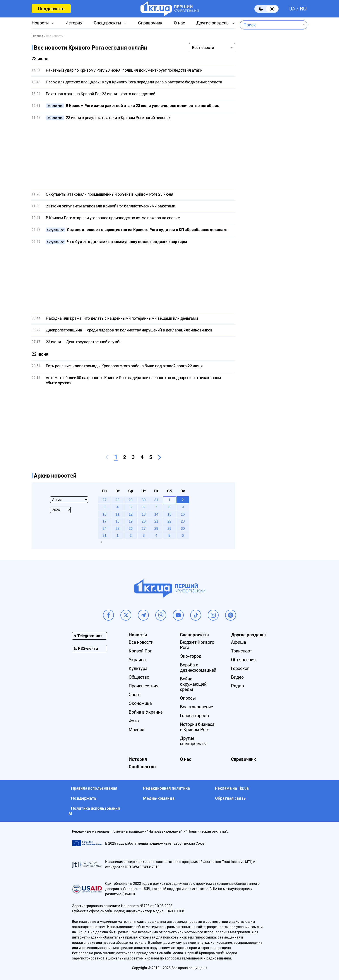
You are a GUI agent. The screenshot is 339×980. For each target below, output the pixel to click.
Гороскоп (240, 668)
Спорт (135, 695)
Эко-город (191, 656)
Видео (237, 677)
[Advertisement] (133, 155)
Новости (40, 23)
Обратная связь (230, 798)
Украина (137, 660)
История (74, 23)
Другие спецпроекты (193, 741)
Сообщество (142, 767)
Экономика (140, 703)
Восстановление (196, 707)
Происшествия (144, 686)
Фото (134, 721)
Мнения (136, 730)
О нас (179, 23)
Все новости (141, 642)
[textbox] (270, 25)
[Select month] (69, 500)
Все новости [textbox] (203, 47)
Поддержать (51, 9)
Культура (138, 668)
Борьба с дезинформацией (198, 668)
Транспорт (242, 651)
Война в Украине (146, 712)
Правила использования (94, 788)
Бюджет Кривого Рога (197, 645)
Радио (237, 686)
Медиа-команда (159, 798)
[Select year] (60, 510)
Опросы (188, 698)
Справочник (150, 23)
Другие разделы (213, 23)
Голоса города (194, 716)
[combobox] (270, 25)
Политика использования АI (94, 811)
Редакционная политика (166, 788)
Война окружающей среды (193, 684)
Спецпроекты (108, 23)
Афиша (239, 642)
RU (303, 9)
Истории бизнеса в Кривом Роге (197, 727)
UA (292, 9)
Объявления (243, 660)
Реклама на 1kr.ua (232, 788)
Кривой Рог (140, 651)
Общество (139, 677)
